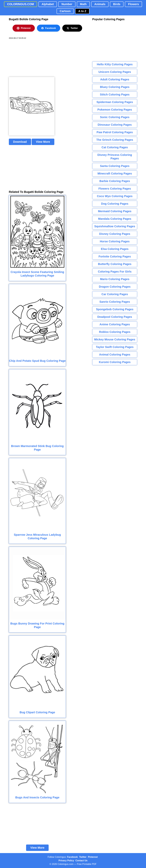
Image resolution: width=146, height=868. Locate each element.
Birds (117, 4)
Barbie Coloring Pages (115, 181)
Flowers (133, 4)
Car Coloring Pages (115, 294)
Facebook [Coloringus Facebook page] (73, 857)
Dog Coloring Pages (115, 204)
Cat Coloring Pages (115, 147)
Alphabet (48, 4)
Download (20, 142)
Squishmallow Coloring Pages (115, 226)
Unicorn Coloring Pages (115, 72)
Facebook (49, 28)
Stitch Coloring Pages (115, 94)
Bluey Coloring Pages (115, 87)
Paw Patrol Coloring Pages (115, 132)
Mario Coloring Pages (115, 279)
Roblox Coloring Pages (115, 332)
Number (67, 4)
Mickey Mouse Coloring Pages (115, 339)
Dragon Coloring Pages (115, 287)
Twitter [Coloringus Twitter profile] (83, 857)
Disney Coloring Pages (115, 234)
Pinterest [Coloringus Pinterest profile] (93, 857)
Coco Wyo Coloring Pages (115, 196)
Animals (100, 4)
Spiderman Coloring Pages (115, 102)
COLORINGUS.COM (21, 4)
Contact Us (81, 861)
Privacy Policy (66, 861)
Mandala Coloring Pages (115, 219)
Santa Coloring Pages (115, 166)
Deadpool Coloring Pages (115, 317)
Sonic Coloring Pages (115, 117)
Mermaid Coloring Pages (115, 211)
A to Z (82, 11)
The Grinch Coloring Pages (115, 140)
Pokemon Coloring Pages (115, 110)
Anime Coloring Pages (115, 324)
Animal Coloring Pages (115, 355)
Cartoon (65, 11)
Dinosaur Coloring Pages (115, 125)
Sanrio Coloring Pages (115, 302)
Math (83, 4)
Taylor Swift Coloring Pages (115, 347)
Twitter (72, 28)
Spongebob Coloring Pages (115, 309)
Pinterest (24, 28)
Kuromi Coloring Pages (115, 362)
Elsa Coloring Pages (115, 249)
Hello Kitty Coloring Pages (115, 64)
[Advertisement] (30, 58)
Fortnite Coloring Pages (115, 256)
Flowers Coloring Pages (115, 189)
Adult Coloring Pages (115, 79)
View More (43, 142)
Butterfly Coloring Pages (115, 264)
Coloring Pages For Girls (115, 272)
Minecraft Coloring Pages (115, 173)
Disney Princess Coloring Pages (115, 157)
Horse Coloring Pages (115, 241)
